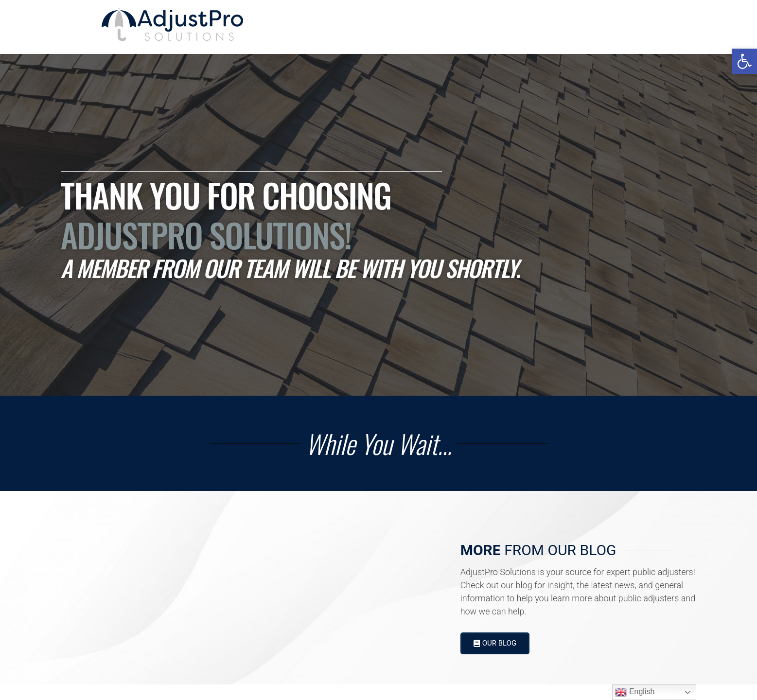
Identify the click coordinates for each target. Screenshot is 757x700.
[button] (744, 61)
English (635, 692)
